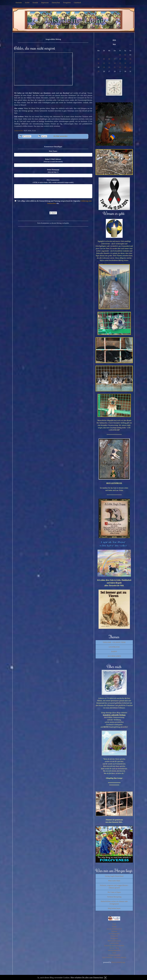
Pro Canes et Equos (114, 892)
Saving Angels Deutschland (114, 876)
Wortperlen (114, 936)
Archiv (27, 3)
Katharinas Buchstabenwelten (114, 946)
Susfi (114, 953)
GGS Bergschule (114, 934)
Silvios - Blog (114, 948)
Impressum (45, 3)
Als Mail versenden (60, 136)
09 (125, 59)
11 (99, 63)
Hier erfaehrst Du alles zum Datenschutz (87, 978)
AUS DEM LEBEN (114, 656)
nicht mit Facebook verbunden (20, 136)
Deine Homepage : (53, 171)
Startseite (19, 3)
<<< (98, 44)
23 (125, 67)
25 (98, 71)
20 (109, 67)
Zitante (114, 926)
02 (125, 55)
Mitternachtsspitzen (114, 941)
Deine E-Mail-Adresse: (53, 160)
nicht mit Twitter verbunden (39, 136)
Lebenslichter (19, 131)
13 (109, 63)
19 (104, 67)
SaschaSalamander (114, 950)
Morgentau (114, 938)
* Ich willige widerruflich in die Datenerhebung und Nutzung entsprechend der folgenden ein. (53, 202)
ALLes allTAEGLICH (114, 929)
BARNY (114, 652)
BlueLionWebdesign (118, 962)
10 (130, 59)
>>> (131, 44)
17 (130, 63)
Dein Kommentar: (53, 181)
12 (104, 63)
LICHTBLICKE (114, 647)
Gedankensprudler (114, 955)
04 (98, 59)
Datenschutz (56, 3)
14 (115, 63)
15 (120, 63)
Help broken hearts (114, 908)
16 (125, 63)
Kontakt (35, 3)
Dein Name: (53, 151)
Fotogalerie (67, 3)
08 (120, 59)
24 (130, 67)
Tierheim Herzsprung (114, 897)
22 (120, 67)
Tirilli (114, 924)
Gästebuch (77, 3)
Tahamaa (114, 931)
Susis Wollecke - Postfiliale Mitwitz (114, 957)
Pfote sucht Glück (114, 881)
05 (104, 59)
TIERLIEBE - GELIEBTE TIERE (114, 642)
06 (109, 59)
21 (115, 67)
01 (120, 55)
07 (115, 59)
